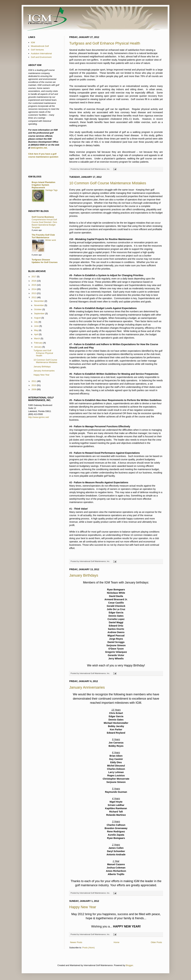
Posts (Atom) (89, 948)
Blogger (129, 965)
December (39, 301)
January (38, 347)
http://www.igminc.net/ (39, 417)
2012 (34, 297)
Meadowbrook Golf (40, 46)
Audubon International (41, 53)
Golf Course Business (43, 217)
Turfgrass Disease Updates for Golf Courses (45, 261)
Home (117, 942)
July (36, 322)
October (38, 309)
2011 (34, 381)
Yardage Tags (51, 190)
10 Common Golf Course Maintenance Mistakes (108, 183)
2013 (34, 293)
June (37, 326)
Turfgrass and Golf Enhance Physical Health (105, 43)
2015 (34, 285)
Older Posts (156, 942)
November (39, 305)
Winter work (51, 240)
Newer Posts (76, 942)
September (40, 313)
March (37, 338)
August (38, 318)
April (37, 334)
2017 (34, 277)
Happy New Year (83, 907)
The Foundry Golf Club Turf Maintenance (43, 236)
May (36, 330)
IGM (33, 42)
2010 (34, 385)
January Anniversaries (87, 687)
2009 (34, 389)
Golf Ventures (37, 50)
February (39, 343)
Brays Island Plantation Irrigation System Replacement (43, 185)
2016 (34, 281)
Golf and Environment (41, 57)
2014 (34, 289)
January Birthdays (84, 575)
